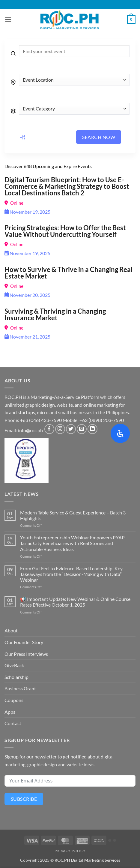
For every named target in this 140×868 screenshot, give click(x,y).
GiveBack (14, 665)
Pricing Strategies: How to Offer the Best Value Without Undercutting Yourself (65, 231)
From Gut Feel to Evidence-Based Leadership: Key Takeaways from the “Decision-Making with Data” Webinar (71, 574)
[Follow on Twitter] (71, 429)
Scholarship (16, 677)
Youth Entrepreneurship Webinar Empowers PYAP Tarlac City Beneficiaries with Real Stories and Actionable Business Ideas (72, 543)
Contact (13, 723)
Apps (10, 712)
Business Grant (20, 688)
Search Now (99, 137)
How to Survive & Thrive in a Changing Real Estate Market (69, 273)
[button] (8, 19)
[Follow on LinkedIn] (92, 429)
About (11, 630)
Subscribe (24, 799)
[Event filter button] (23, 137)
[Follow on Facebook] (49, 429)
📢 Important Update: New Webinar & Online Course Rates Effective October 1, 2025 (75, 602)
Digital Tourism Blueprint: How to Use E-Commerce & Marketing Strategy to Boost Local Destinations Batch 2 (67, 186)
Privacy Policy (70, 851)
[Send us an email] (82, 429)
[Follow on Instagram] (60, 429)
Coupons (14, 700)
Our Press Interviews (26, 654)
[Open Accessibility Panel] (120, 433)
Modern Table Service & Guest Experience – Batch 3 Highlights (73, 515)
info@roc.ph (30, 430)
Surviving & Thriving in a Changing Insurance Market (55, 314)
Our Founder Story (24, 642)
